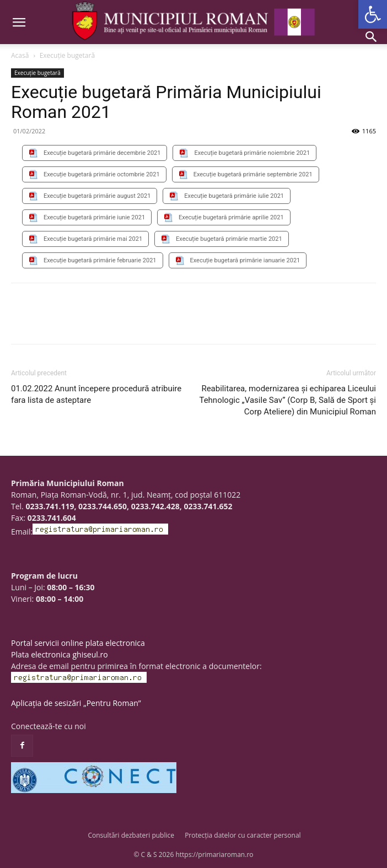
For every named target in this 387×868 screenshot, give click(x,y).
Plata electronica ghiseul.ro (60, 654)
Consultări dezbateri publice (131, 835)
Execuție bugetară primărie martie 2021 (229, 239)
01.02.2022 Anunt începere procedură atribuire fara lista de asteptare (96, 394)
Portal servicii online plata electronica (78, 643)
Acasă (20, 55)
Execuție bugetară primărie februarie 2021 (100, 260)
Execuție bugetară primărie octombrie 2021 (102, 174)
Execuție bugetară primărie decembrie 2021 (102, 153)
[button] (373, 14)
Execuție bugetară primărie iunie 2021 (94, 217)
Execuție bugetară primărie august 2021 (97, 196)
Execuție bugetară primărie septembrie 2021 (253, 174)
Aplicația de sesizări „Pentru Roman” (76, 703)
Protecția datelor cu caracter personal (243, 835)
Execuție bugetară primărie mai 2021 (93, 239)
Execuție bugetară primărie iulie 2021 (234, 196)
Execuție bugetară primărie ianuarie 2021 (245, 260)
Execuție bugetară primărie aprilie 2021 (231, 217)
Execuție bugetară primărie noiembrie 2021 (252, 153)
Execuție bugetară (67, 55)
